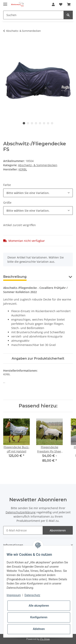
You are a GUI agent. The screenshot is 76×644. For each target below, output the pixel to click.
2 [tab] (28, 123)
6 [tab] (44, 123)
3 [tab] (32, 123)
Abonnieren (58, 530)
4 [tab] (36, 123)
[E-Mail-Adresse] (23, 530)
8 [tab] (52, 123)
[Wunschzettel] (61, 4)
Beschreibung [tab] (15, 277)
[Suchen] (33, 15)
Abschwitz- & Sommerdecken (38, 165)
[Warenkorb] (69, 4)
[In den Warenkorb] (6, 43)
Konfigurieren (39, 617)
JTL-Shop (45, 639)
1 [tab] (24, 123)
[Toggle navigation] (5, 3)
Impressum (14, 595)
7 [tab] (48, 123)
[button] (53, 4)
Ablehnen (39, 629)
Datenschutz (32, 595)
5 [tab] (40, 123)
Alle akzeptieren (39, 606)
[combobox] (38, 193)
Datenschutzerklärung (21, 512)
